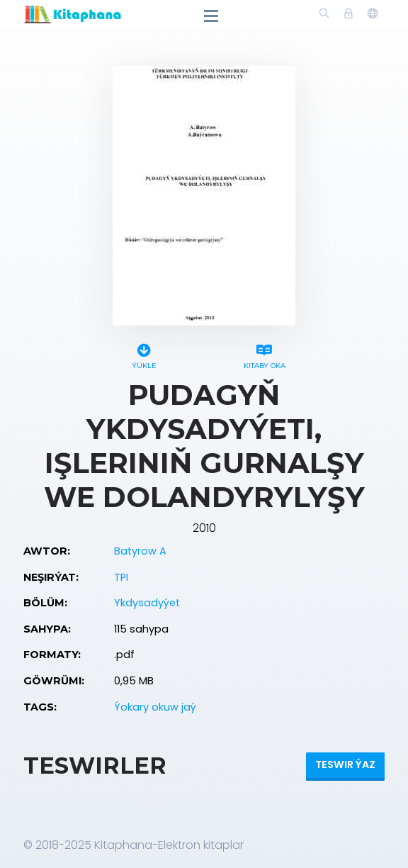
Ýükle (144, 354)
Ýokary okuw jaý (155, 707)
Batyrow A (140, 551)
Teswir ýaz (345, 764)
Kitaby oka (264, 354)
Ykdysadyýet (147, 603)
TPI (121, 577)
